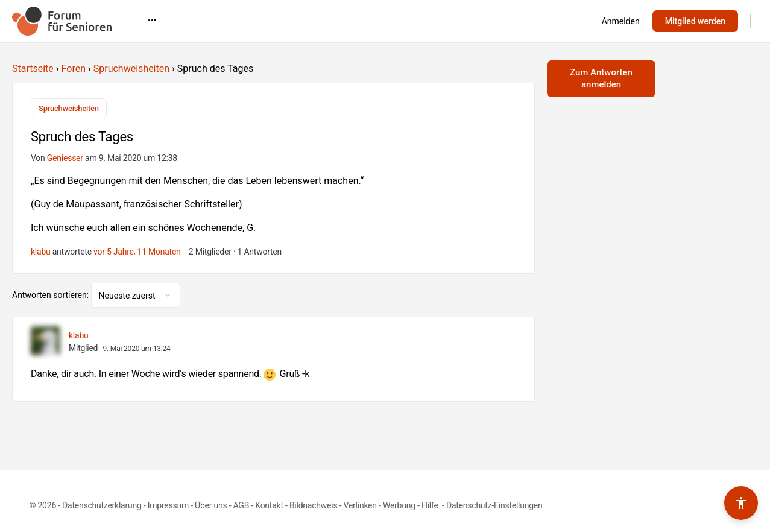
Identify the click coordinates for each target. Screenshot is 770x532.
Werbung (399, 505)
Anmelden (621, 21)
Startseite (33, 68)
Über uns (211, 505)
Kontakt (269, 505)
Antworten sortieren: (52, 295)
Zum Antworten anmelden (601, 78)
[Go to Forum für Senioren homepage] (62, 20)
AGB (241, 505)
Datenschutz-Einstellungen (494, 505)
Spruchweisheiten (131, 68)
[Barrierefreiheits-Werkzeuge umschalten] (741, 503)
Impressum (168, 505)
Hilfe (431, 505)
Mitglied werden (695, 21)
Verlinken (360, 505)
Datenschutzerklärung (102, 505)
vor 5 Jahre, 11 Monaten (137, 252)
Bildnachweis (314, 505)
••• (552, 21)
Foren (74, 68)
